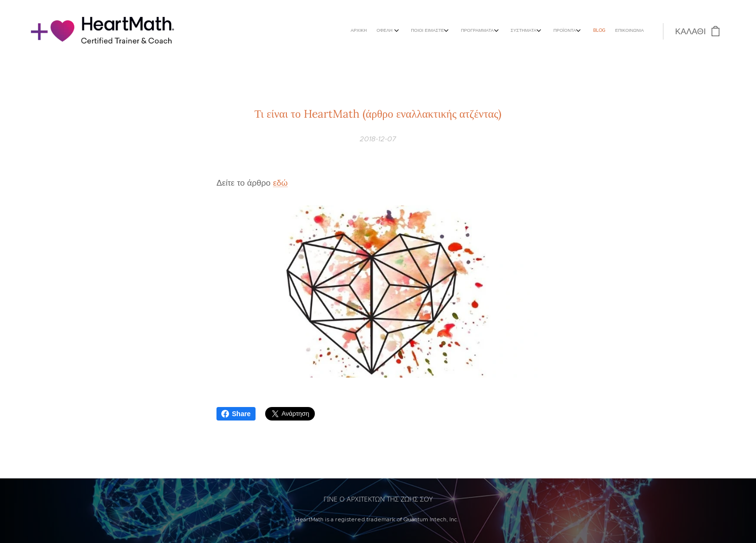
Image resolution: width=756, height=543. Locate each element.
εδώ (280, 183)
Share (236, 414)
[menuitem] (541, 31)
